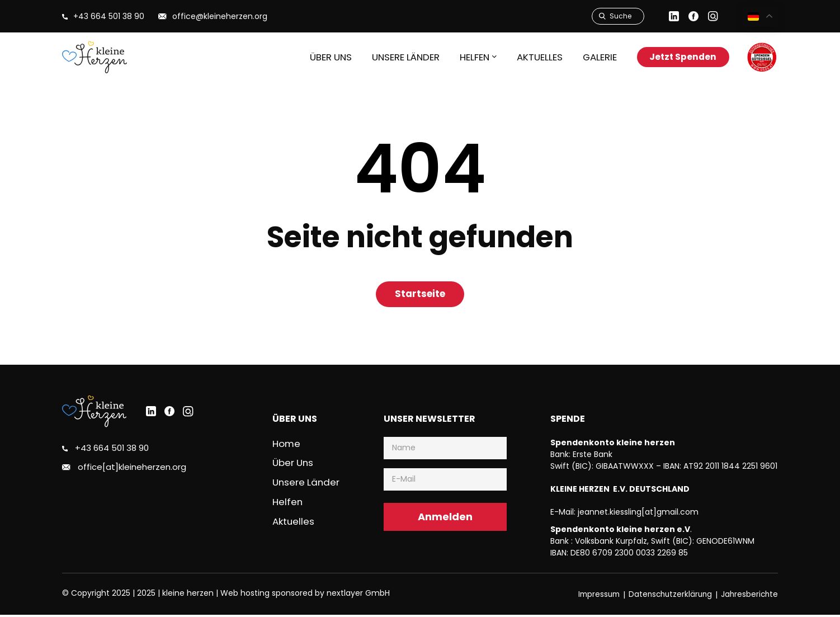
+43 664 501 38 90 (112, 451)
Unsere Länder (394, 57)
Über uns (318, 57)
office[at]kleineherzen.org (130, 470)
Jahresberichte (749, 596)
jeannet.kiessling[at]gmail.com (638, 514)
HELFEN (464, 57)
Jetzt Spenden (679, 57)
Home (287, 446)
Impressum (593, 596)
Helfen (288, 503)
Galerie (591, 57)
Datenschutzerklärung (667, 596)
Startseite (420, 295)
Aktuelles (530, 57)
